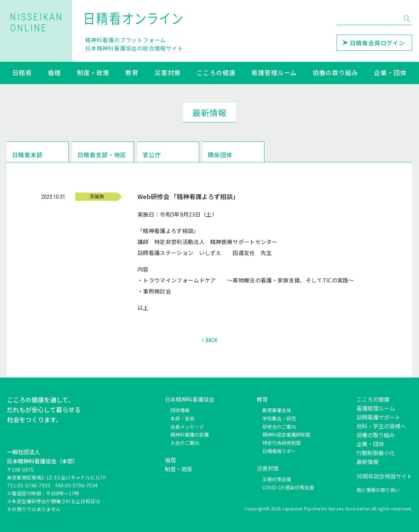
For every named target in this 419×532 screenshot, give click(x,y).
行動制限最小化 (376, 453)
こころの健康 (216, 73)
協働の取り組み (335, 73)
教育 (132, 73)
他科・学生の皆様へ (381, 426)
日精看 (22, 73)
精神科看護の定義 (190, 435)
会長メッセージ (187, 427)
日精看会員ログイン (373, 43)
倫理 (54, 73)
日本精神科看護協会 (190, 399)
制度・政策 (93, 73)
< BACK (209, 340)
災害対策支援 (277, 479)
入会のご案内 (185, 443)
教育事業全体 (277, 410)
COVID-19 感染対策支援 (288, 487)
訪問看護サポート (378, 417)
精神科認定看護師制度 (286, 435)
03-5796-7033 (34, 485)
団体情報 (180, 410)
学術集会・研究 (279, 418)
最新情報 (367, 462)
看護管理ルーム (274, 73)
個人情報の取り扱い (378, 490)
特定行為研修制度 (282, 443)
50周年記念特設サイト (384, 476)
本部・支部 (182, 418)
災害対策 (168, 73)
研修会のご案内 (279, 427)
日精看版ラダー (279, 451)
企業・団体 (390, 73)
